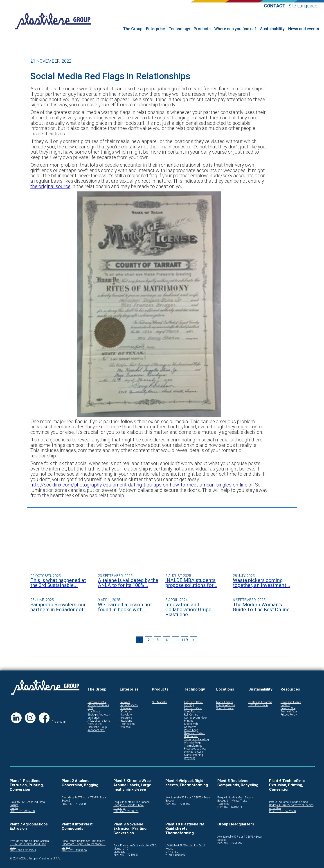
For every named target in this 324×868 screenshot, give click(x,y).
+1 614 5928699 (175, 855)
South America (225, 708)
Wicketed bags (193, 743)
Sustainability (272, 29)
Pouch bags (191, 730)
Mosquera (119, 852)
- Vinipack (125, 727)
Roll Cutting (191, 715)
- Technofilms (128, 724)
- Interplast (126, 708)
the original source (50, 186)
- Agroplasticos (129, 705)
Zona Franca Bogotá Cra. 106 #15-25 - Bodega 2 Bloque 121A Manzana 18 (84, 843)
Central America (226, 705)
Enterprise (155, 29)
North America (225, 702)
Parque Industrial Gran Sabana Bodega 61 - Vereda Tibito (235, 799)
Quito (13, 847)
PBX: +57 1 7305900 (22, 811)
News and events (304, 29)
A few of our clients (99, 721)
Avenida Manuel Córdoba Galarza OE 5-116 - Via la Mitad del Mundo (31, 843)
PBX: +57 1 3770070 (126, 811)
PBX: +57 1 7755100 (178, 804)
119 (185, 640)
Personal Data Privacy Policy (289, 713)
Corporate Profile (97, 702)
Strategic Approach (99, 715)
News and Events (291, 702)
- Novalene (126, 715)
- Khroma (125, 712)
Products (202, 29)
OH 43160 (172, 852)
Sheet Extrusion (193, 712)
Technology (179, 29)
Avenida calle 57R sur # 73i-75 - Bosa (84, 798)
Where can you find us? (235, 29)
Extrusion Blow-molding (193, 704)
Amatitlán (275, 808)
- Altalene (125, 702)
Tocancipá (119, 808)
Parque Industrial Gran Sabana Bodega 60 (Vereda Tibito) (132, 804)
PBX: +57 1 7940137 (126, 855)
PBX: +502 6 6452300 (282, 811)
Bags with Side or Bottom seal (194, 735)
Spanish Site (288, 708)
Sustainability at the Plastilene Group (260, 704)
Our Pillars (94, 712)
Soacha (14, 808)
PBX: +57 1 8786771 (230, 807)
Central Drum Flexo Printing (195, 719)
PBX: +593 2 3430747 (23, 851)
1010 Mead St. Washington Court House (185, 847)
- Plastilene (126, 718)
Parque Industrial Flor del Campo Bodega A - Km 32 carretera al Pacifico (291, 804)
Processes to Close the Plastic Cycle (195, 750)
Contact (275, 6)
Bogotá (66, 801)
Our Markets (159, 702)
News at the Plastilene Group (97, 726)
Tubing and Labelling (196, 740)
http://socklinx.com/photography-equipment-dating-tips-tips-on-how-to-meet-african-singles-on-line (139, 485)
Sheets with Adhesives (191, 726)
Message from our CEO (98, 707)
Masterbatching (193, 755)
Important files (96, 730)
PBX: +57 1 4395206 (74, 851)
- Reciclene (126, 721)
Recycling (190, 758)
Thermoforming (193, 746)
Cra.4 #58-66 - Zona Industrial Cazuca (28, 804)
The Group (133, 29)
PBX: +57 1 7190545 (74, 804)
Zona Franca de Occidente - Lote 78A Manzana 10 (135, 847)
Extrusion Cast (193, 708)
